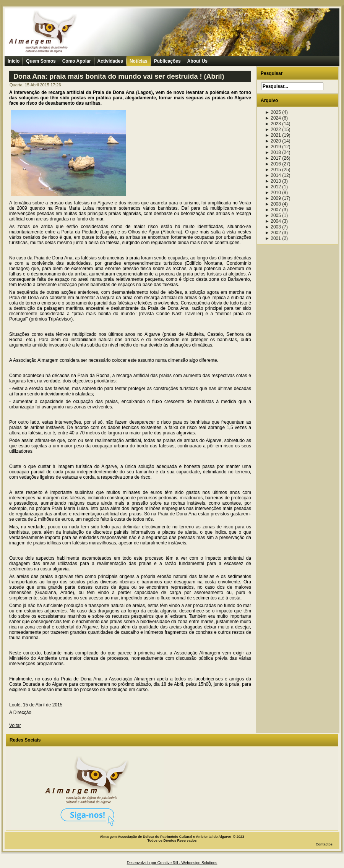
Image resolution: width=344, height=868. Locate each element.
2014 (273, 175)
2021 (273, 135)
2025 (273, 112)
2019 (273, 147)
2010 (273, 193)
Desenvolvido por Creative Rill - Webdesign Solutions (172, 863)
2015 (273, 170)
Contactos (324, 844)
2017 (273, 158)
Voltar (15, 725)
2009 (273, 198)
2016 (273, 164)
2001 (273, 238)
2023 (273, 124)
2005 (273, 215)
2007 (273, 210)
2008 (273, 204)
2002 (273, 233)
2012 (273, 187)
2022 (273, 130)
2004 (273, 221)
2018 (273, 152)
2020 (273, 141)
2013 (273, 181)
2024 (273, 118)
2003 (273, 227)
